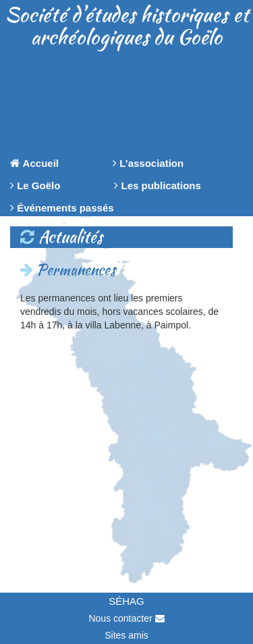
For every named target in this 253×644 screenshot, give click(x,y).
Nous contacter (126, 618)
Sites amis (126, 635)
